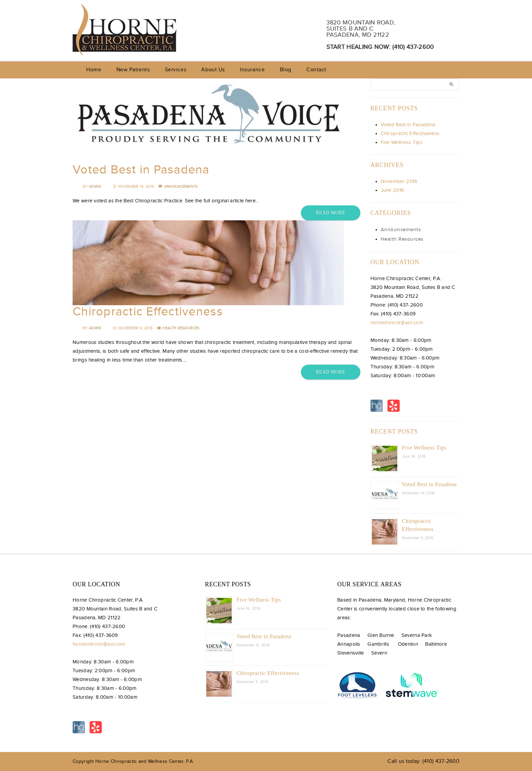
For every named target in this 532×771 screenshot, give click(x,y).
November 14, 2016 (134, 187)
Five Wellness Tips (402, 142)
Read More (330, 213)
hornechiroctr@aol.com (397, 323)
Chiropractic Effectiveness (148, 312)
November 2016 (399, 181)
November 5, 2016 (133, 328)
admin (95, 187)
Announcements (181, 187)
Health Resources (181, 328)
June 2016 (393, 190)
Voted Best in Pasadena (141, 170)
